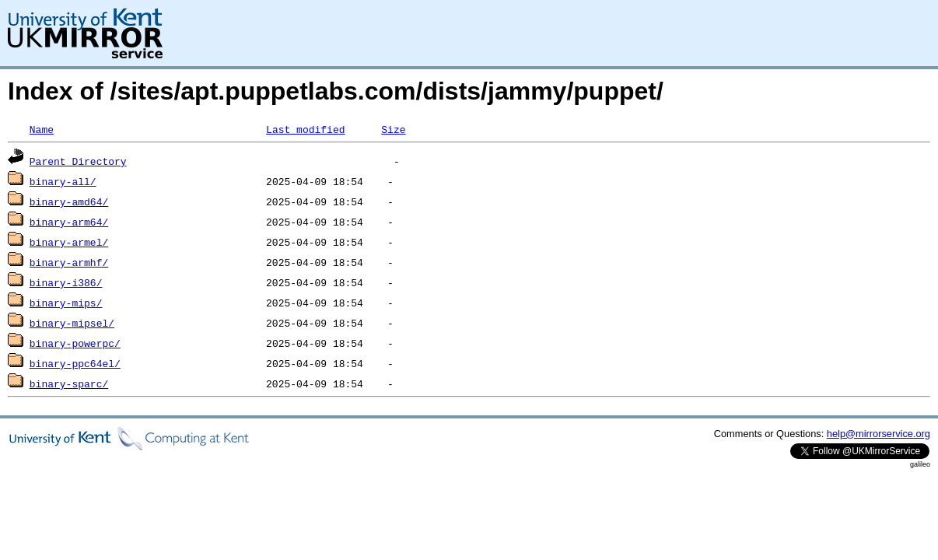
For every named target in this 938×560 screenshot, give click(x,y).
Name (42, 129)
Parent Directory (78, 161)
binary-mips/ (66, 303)
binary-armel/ (69, 242)
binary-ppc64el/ (75, 363)
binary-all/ (63, 181)
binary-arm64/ (69, 222)
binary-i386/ (66, 282)
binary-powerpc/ (75, 343)
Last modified (305, 129)
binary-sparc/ (69, 383)
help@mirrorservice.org (878, 434)
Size (393, 129)
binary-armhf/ (69, 262)
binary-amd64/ (69, 201)
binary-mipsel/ (72, 323)
